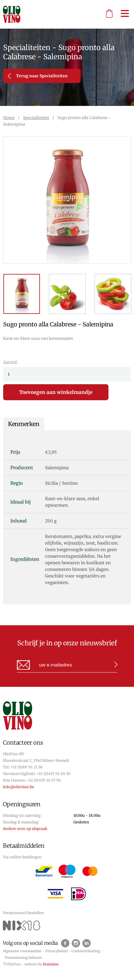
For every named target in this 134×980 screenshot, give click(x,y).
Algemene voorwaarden (22, 951)
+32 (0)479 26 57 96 (44, 780)
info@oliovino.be (19, 787)
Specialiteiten (36, 118)
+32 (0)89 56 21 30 (26, 767)
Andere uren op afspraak (25, 829)
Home (9, 118)
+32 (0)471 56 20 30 (53, 774)
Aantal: (11, 362)
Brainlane (51, 964)
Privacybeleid (56, 951)
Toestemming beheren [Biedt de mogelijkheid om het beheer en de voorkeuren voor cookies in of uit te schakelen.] (23, 958)
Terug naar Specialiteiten (38, 76)
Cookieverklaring (86, 951)
